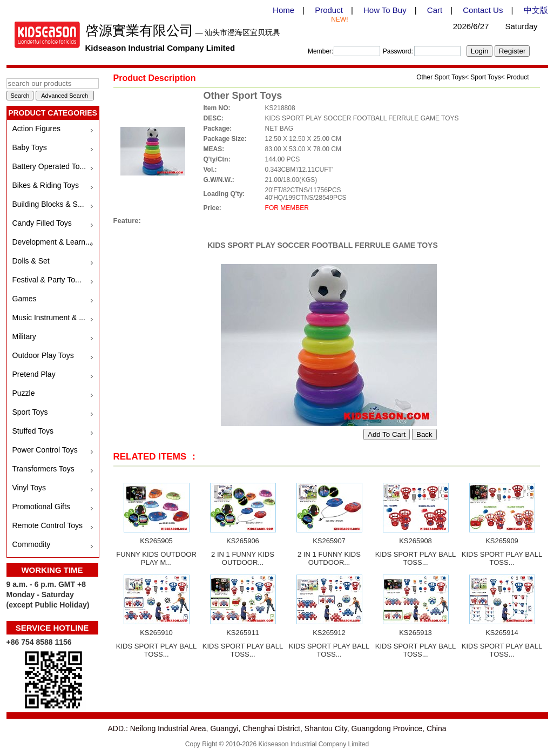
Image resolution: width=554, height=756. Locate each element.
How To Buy (385, 10)
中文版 (536, 10)
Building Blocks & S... (48, 204)
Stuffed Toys (33, 431)
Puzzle (24, 393)
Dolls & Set (31, 261)
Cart (435, 10)
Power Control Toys (45, 450)
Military (24, 336)
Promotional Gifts (41, 507)
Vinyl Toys (29, 488)
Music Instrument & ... (49, 318)
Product (329, 10)
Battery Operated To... (49, 166)
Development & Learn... (52, 242)
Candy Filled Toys (42, 223)
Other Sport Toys (441, 77)
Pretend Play (34, 374)
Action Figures (36, 129)
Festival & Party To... (47, 280)
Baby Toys (30, 147)
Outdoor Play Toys (43, 355)
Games (25, 299)
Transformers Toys (43, 469)
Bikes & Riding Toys (46, 185)
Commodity (32, 544)
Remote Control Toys (48, 525)
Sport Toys (30, 412)
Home (283, 10)
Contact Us (483, 10)
